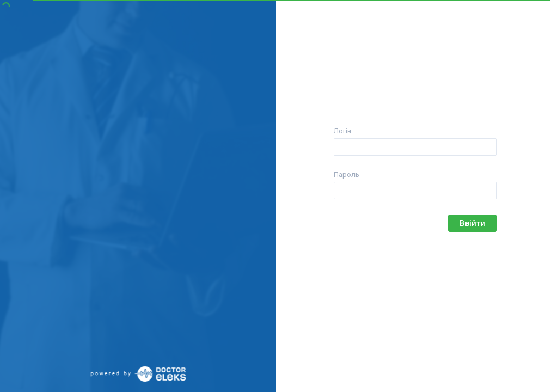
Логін (342, 131)
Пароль (346, 174)
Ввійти (473, 223)
